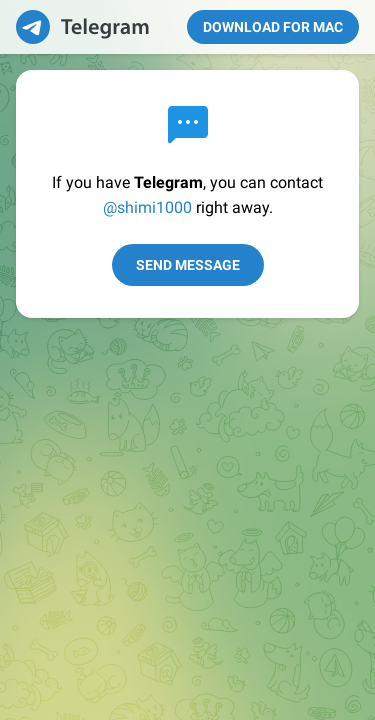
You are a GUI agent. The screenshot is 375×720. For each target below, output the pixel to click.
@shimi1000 (147, 207)
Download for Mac (273, 27)
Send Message (188, 265)
